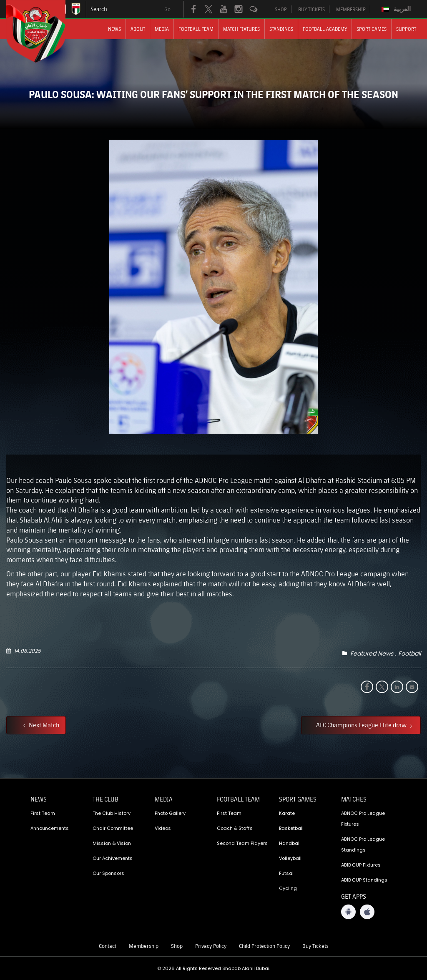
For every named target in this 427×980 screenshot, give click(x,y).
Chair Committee (113, 828)
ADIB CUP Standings (364, 880)
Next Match (43, 725)
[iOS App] (367, 912)
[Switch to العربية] (397, 9)
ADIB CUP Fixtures (361, 865)
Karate (287, 813)
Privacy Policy (211, 946)
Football (409, 653)
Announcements (50, 828)
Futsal (286, 873)
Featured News (372, 653)
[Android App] (348, 912)
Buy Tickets (315, 946)
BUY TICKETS (311, 9)
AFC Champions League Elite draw (362, 725)
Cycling (288, 888)
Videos (163, 828)
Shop (177, 946)
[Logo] (43, 31)
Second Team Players (242, 843)
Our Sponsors (108, 873)
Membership (144, 946)
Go (167, 9)
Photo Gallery (170, 813)
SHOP (281, 9)
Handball (290, 843)
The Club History (112, 813)
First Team (43, 813)
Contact (108, 946)
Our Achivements (113, 858)
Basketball (291, 828)
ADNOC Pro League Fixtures (363, 819)
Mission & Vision (112, 843)
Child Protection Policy (264, 946)
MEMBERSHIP (351, 9)
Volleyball (290, 858)
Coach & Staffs (235, 828)
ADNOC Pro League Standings (363, 844)
